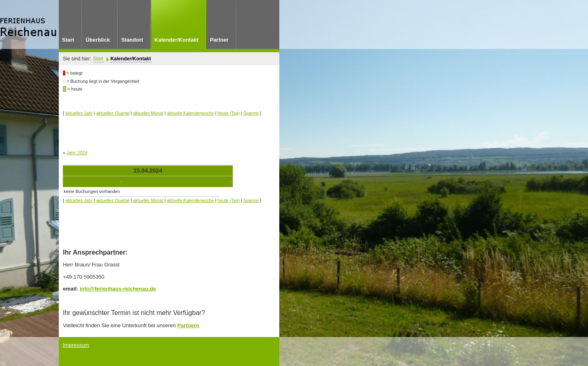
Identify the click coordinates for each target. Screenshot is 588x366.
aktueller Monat (148, 113)
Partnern (188, 325)
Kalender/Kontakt (130, 59)
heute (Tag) (229, 113)
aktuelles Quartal (113, 113)
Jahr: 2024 (77, 153)
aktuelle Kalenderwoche (190, 113)
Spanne (251, 113)
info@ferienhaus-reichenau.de (118, 289)
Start (98, 59)
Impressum (76, 345)
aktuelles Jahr (79, 113)
